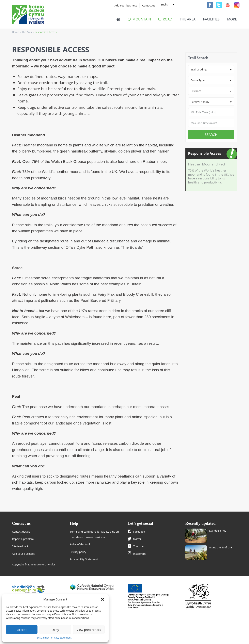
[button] (103, 599)
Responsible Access (205, 153)
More (232, 19)
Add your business (126, 5)
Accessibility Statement (84, 559)
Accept (22, 630)
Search (211, 135)
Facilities (211, 19)
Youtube (138, 546)
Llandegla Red (218, 531)
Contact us (149, 5)
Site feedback (20, 546)
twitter (137, 539)
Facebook (139, 532)
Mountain (139, 19)
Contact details (21, 532)
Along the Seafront (221, 547)
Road (165, 19)
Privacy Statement (61, 638)
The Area (188, 19)
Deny (55, 630)
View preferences (89, 630)
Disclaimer (43, 638)
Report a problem (23, 539)
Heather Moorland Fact (207, 164)
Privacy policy (78, 552)
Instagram (139, 554)
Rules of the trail (80, 544)
